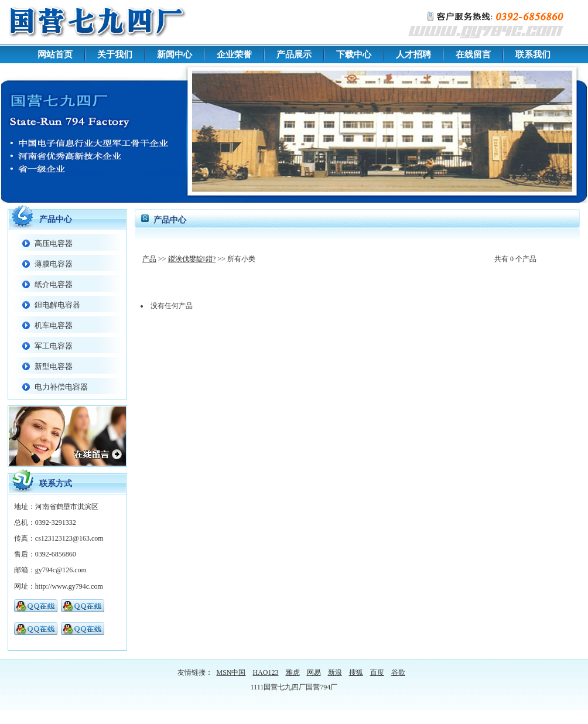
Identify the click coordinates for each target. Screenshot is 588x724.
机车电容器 (54, 325)
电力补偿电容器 (61, 387)
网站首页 (55, 54)
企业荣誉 (234, 54)
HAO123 (266, 672)
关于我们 (115, 54)
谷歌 (398, 672)
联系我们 (533, 54)
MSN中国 (231, 672)
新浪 (335, 672)
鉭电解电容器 (57, 305)
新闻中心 (175, 54)
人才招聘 (413, 54)
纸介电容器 (54, 284)
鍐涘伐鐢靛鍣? (192, 259)
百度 (377, 672)
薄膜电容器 (54, 264)
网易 (314, 672)
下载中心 (354, 54)
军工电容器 (54, 346)
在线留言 (473, 54)
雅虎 (293, 672)
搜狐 (356, 672)
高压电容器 (54, 243)
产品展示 (294, 54)
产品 (149, 259)
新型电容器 (54, 366)
